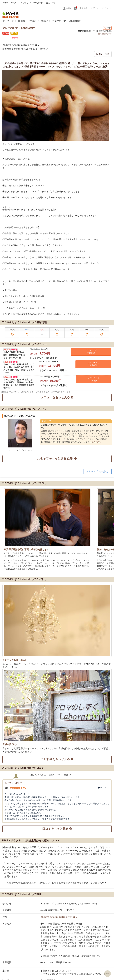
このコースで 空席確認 (91, 352)
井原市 (33, 21)
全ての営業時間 (105, 34)
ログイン (95, 8)
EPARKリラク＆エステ (10, 15)
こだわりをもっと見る (57, 759)
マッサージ (8, 21)
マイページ (107, 8)
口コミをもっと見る (57, 829)
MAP (107, 28)
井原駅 (44, 21)
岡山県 (22, 21)
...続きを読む (96, 442)
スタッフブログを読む (98, 471)
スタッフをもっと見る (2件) (57, 459)
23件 (103, 54)
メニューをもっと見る (57, 397)
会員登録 (84, 8)
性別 (69, 8)
